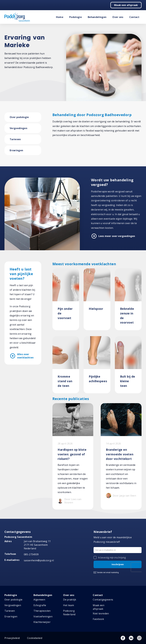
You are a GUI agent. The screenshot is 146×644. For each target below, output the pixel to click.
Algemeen (39, 600)
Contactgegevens (103, 600)
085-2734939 (31, 554)
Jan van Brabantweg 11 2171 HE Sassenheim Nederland (37, 545)
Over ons (118, 17)
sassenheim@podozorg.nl (39, 560)
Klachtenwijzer (42, 622)
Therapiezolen (42, 611)
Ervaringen (16, 150)
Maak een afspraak (126, 5)
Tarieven (15, 139)
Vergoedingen (18, 128)
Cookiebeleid (35, 638)
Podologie (76, 17)
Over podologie (19, 117)
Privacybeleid (12, 638)
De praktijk (70, 600)
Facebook (98, 619)
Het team (69, 605)
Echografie (40, 605)
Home (60, 17)
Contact (134, 17)
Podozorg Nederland (69, 613)
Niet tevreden (101, 613)
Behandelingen (97, 17)
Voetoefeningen (43, 616)
